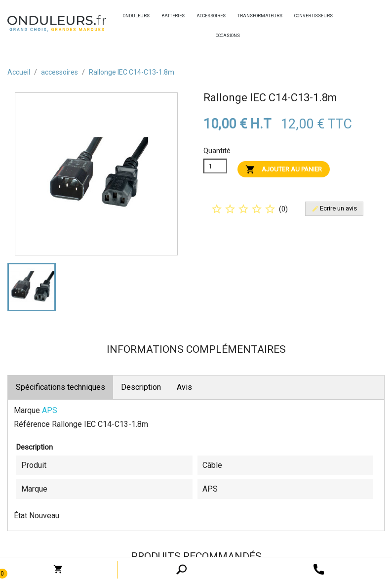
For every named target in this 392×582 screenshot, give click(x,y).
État (20, 516)
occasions (218, 36)
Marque (27, 410)
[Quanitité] (215, 166)
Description (141, 387)
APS (50, 410)
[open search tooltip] (319, 569)
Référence (32, 424)
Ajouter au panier (284, 169)
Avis (184, 387)
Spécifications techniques (60, 387)
